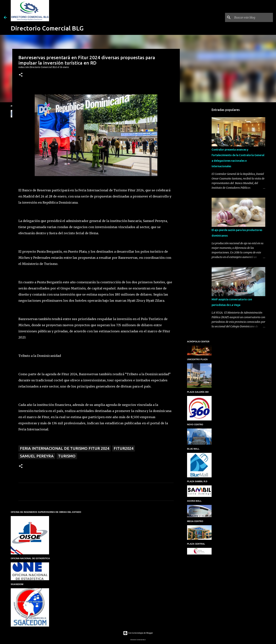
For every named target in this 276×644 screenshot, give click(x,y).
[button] (21, 75)
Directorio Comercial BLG (47, 28)
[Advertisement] (199, 166)
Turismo (67, 456)
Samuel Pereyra (37, 456)
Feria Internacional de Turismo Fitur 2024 (65, 448)
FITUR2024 (124, 448)
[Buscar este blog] (253, 17)
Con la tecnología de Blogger (138, 633)
